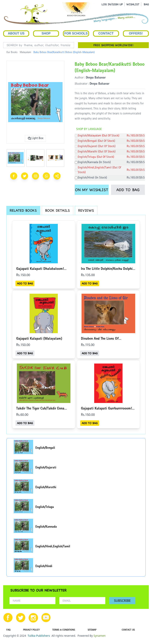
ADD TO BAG (128, 190)
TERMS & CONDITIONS (64, 630)
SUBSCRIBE (122, 601)
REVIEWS (86, 210)
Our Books (12, 52)
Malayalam (25, 52)
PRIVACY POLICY (31, 630)
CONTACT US (128, 630)
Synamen (99, 636)
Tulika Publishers (39, 636)
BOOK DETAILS (57, 210)
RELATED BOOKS (23, 210)
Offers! (136, 33)
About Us (16, 33)
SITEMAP (92, 630)
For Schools (76, 33)
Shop (46, 33)
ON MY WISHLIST (92, 190)
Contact (106, 33)
